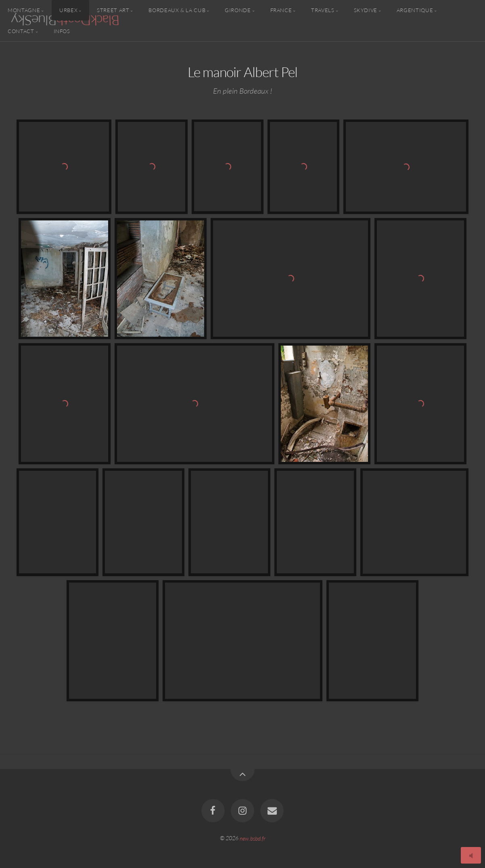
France (281, 10)
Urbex (68, 10)
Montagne (24, 10)
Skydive (366, 10)
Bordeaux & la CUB (177, 10)
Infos (62, 31)
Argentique (415, 10)
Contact (21, 31)
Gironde (238, 10)
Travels (323, 10)
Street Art (113, 10)
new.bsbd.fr (253, 838)
